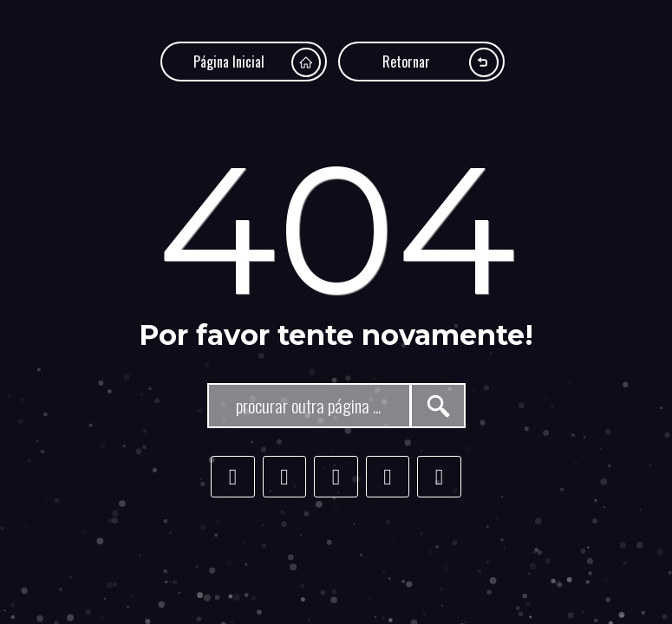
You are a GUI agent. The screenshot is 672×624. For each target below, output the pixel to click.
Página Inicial (257, 62)
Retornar (440, 62)
